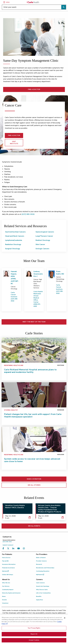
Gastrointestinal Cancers (15, 232)
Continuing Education (43, 571)
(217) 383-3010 (28, 214)
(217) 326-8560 (26, 615)
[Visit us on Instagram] (24, 549)
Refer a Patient (41, 558)
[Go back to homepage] (33, 2)
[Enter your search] (34, 7)
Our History (6, 586)
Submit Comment (8, 545)
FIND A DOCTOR (34, 89)
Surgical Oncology (13, 249)
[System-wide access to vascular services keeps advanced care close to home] (34, 439)
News (4, 596)
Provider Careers (41, 561)
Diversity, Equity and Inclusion (11, 593)
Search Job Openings (43, 586)
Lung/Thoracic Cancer (44, 236)
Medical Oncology (43, 240)
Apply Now (39, 600)
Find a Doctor (6, 558)
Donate (4, 600)
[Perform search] (64, 7)
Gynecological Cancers (45, 232)
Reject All (34, 635)
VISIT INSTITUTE (14, 143)
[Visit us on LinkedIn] (14, 549)
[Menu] (4, 2)
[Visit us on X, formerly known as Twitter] (9, 549)
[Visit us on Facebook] (4, 549)
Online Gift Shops (8, 575)
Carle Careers (40, 583)
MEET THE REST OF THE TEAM (34, 322)
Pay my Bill (5, 561)
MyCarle (5, 571)
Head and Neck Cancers (15, 236)
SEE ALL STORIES (34, 485)
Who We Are (6, 583)
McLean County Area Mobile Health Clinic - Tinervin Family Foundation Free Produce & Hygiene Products (50, 509)
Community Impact (8, 590)
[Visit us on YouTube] (19, 549)
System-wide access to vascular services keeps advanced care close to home (32, 460)
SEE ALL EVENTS (34, 526)
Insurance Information (9, 564)
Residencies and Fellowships (45, 568)
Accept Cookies (34, 641)
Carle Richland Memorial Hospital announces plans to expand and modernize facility (30, 371)
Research (39, 564)
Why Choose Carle (42, 590)
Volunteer (5, 603)
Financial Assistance (8, 568)
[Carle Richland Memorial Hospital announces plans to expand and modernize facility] (34, 350)
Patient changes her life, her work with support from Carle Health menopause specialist (33, 415)
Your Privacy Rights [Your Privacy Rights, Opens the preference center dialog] (34, 629)
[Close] (65, 619)
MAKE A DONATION (34, 479)
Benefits (39, 596)
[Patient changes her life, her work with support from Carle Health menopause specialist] (34, 395)
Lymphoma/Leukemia (14, 240)
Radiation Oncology (13, 244)
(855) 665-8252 (50, 615)
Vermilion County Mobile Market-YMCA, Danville (15, 507)
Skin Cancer (40, 244)
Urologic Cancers (42, 249)
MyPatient (40, 575)
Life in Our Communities (43, 593)
